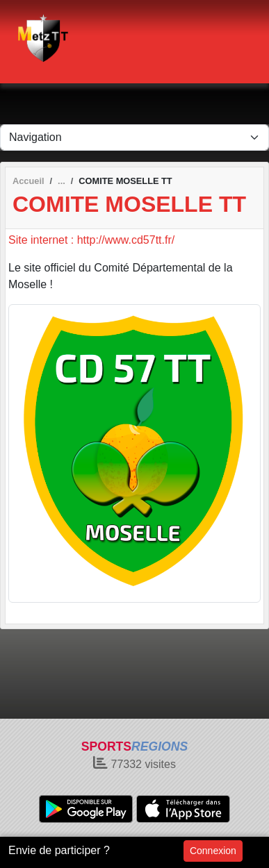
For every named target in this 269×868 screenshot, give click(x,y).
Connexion (213, 851)
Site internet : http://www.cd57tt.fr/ (91, 240)
